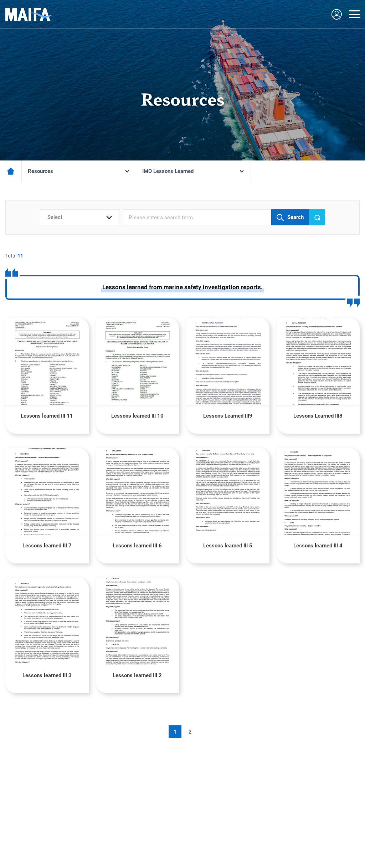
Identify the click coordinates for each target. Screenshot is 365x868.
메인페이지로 (11, 171)
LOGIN (336, 14)
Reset (317, 218)
